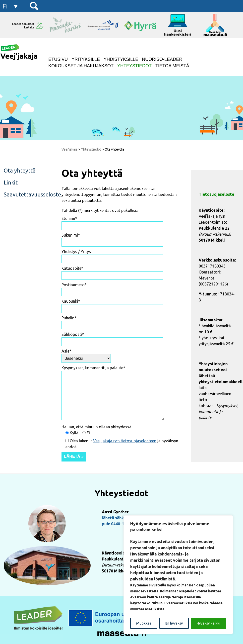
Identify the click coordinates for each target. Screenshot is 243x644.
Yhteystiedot (134, 66)
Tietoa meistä (172, 66)
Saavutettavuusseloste (28, 194)
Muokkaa (144, 623)
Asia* (66, 351)
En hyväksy (174, 623)
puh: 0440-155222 (119, 524)
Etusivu (58, 59)
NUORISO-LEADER (162, 59)
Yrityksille (86, 59)
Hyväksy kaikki (208, 623)
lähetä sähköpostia (120, 518)
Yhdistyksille (121, 59)
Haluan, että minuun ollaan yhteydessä (96, 427)
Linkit (11, 182)
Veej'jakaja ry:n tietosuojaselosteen (125, 441)
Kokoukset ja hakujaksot (81, 66)
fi (5, 6)
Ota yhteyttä (20, 170)
